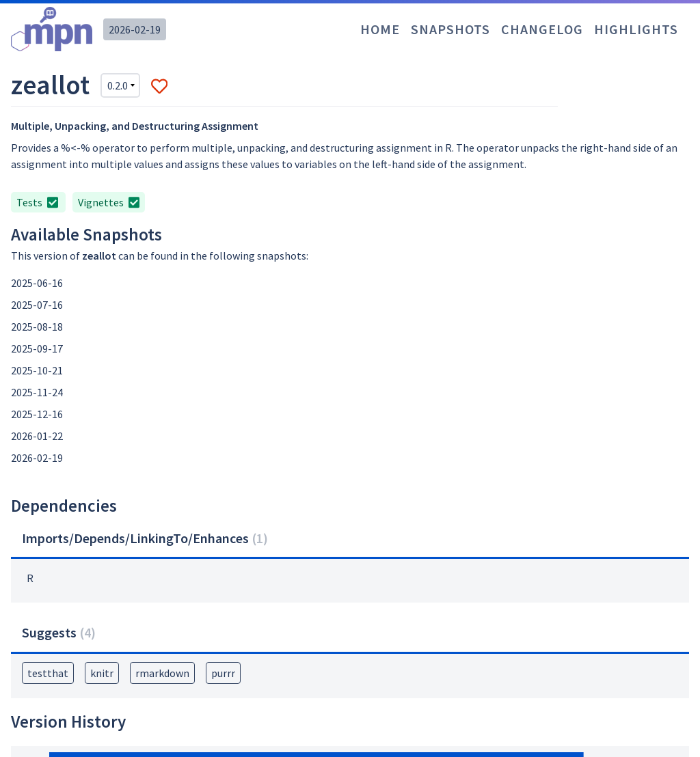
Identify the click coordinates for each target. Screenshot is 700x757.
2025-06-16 (37, 283)
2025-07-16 (37, 305)
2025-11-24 (37, 392)
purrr (223, 673)
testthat (48, 673)
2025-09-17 (37, 348)
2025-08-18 (37, 327)
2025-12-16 (37, 414)
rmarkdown (162, 673)
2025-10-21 (37, 370)
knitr (102, 673)
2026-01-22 (37, 436)
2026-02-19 (135, 29)
